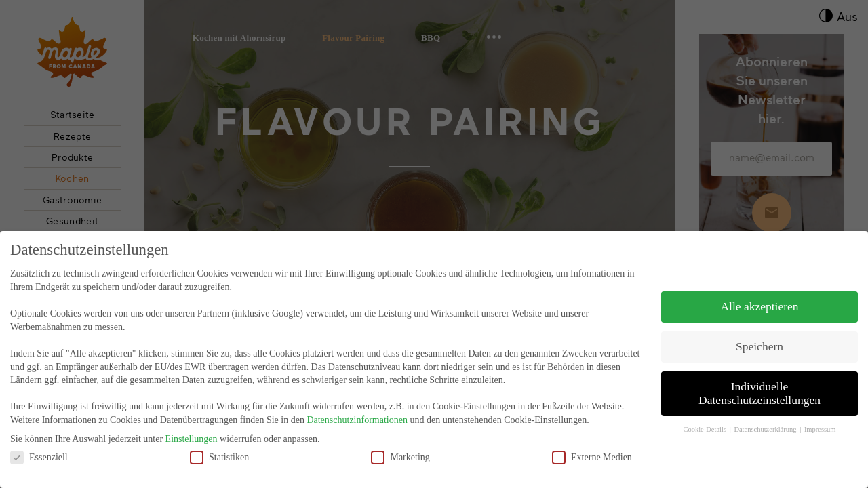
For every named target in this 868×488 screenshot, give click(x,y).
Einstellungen (192, 433)
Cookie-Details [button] (705, 423)
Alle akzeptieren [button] (759, 300)
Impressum (820, 423)
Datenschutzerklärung (766, 423)
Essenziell (39, 450)
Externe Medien (592, 450)
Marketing (400, 450)
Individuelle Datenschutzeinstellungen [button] (759, 387)
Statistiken (219, 450)
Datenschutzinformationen (357, 414)
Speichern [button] (759, 340)
